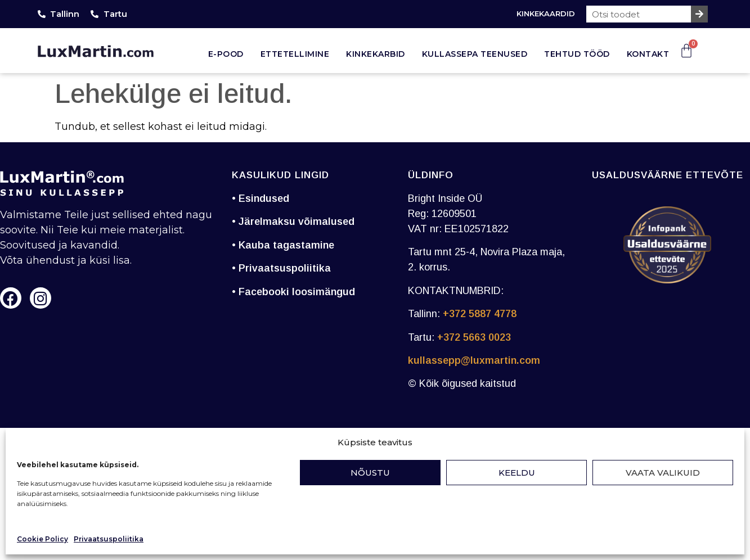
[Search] (699, 14)
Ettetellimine (295, 54)
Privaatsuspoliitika (109, 539)
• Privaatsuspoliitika (281, 268)
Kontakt (648, 54)
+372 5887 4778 (480, 314)
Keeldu (517, 473)
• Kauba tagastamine (283, 245)
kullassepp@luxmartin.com (474, 360)
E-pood (226, 54)
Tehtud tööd (577, 54)
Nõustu (370, 473)
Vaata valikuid (663, 473)
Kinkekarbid (376, 54)
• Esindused (261, 198)
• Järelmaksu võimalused (293, 222)
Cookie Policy (42, 539)
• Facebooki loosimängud (293, 292)
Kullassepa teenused (475, 54)
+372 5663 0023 (474, 337)
